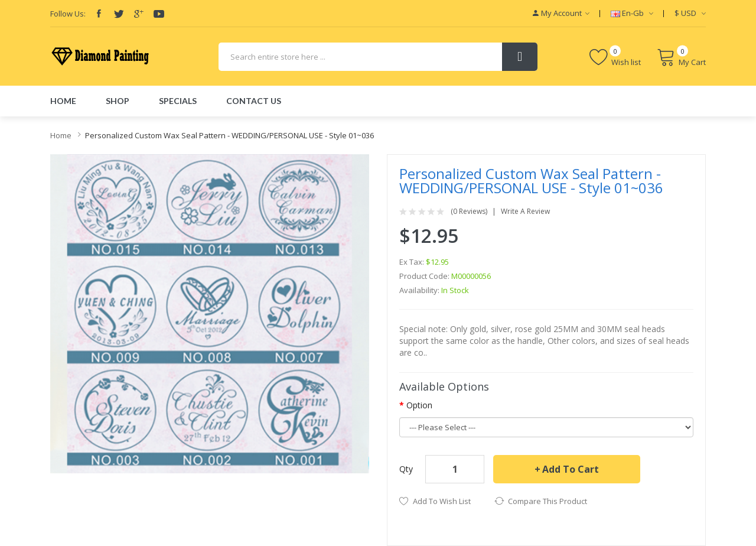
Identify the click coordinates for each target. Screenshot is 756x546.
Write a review (525, 212)
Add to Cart (571, 469)
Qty (406, 469)
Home (61, 135)
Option (419, 405)
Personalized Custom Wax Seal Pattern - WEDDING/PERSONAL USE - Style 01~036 (229, 135)
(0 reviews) (469, 212)
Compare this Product (548, 501)
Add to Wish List (442, 501)
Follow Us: (68, 14)
